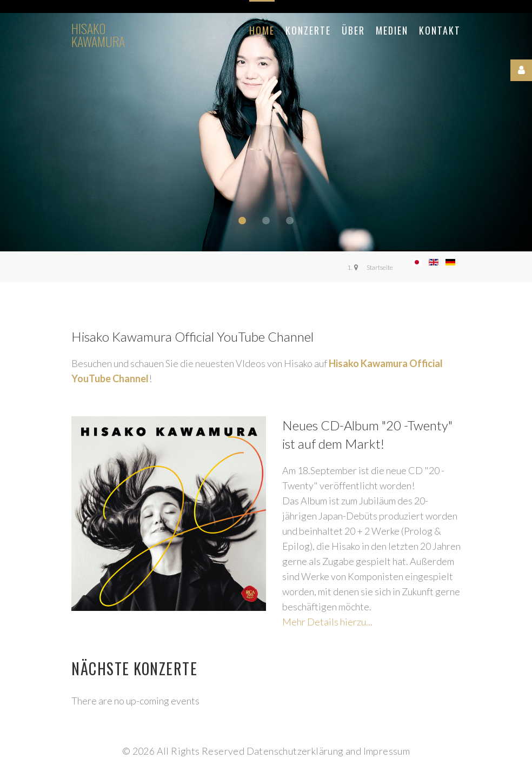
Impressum (387, 751)
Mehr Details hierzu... (327, 622)
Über (353, 30)
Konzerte (308, 30)
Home (262, 30)
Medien (392, 30)
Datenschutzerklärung (295, 751)
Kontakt (440, 30)
